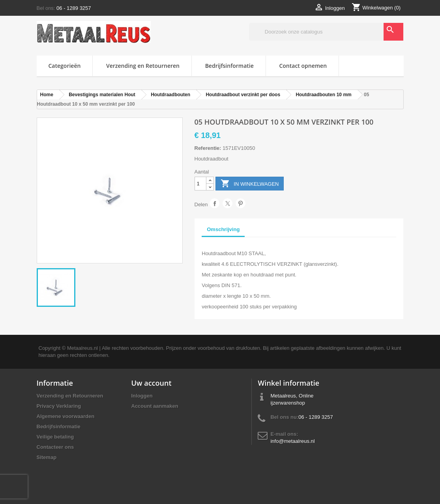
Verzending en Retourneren (143, 66)
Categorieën (65, 66)
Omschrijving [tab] (223, 229)
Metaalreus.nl (82, 348)
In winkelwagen (250, 184)
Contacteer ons (55, 447)
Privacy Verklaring (59, 406)
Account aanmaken (155, 406)
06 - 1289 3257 (74, 8)
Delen (214, 203)
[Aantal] (200, 184)
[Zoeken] (326, 32)
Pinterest (241, 203)
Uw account (152, 383)
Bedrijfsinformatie (229, 66)
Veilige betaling (55, 437)
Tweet (227, 203)
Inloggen (142, 396)
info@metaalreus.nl (292, 441)
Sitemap (47, 457)
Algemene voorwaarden (66, 416)
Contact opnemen (303, 66)
